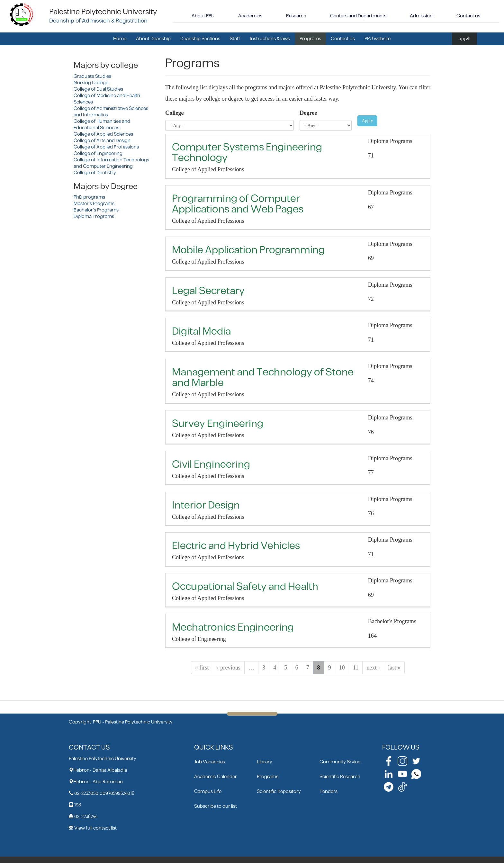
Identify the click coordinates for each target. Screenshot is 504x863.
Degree (308, 113)
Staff (235, 39)
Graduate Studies (92, 76)
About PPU (203, 16)
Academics (250, 16)
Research (296, 16)
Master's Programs (94, 204)
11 (356, 668)
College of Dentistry (95, 173)
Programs (310, 39)
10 (342, 668)
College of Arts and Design (102, 141)
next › (373, 668)
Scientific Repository (279, 791)
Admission (421, 16)
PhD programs (89, 197)
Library (265, 762)
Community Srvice (340, 762)
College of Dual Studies (98, 89)
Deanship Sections (200, 39)
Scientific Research (340, 777)
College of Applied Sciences (103, 134)
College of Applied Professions (106, 147)
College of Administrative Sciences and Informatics (111, 112)
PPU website (378, 39)
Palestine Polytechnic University (103, 12)
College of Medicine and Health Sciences (107, 99)
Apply (367, 121)
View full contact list (95, 828)
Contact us (468, 16)
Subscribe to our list (216, 806)
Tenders (328, 791)
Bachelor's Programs (96, 210)
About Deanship (153, 39)
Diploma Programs (94, 216)
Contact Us (343, 39)
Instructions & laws (270, 39)
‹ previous (229, 668)
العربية (464, 39)
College (175, 113)
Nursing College (91, 83)
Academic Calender (216, 777)
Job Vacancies (210, 762)
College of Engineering (98, 153)
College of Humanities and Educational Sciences (102, 125)
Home (120, 39)
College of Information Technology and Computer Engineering (112, 163)
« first (202, 668)
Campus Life (208, 791)
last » (394, 668)
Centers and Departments (358, 16)
